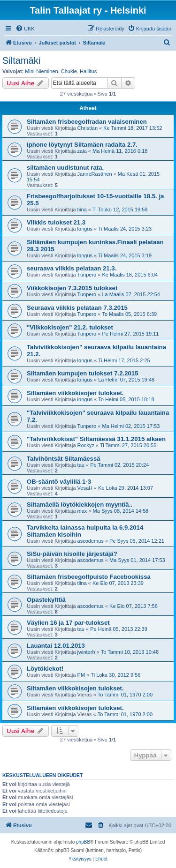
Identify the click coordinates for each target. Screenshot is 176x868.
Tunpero (87, 275)
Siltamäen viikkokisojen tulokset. (75, 393)
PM (81, 675)
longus (85, 229)
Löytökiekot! (45, 669)
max (82, 511)
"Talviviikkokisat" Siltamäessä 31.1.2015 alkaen (96, 439)
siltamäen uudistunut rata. (65, 168)
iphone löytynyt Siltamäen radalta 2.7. (82, 145)
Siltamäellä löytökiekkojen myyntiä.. (80, 505)
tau (81, 465)
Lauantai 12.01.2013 (56, 646)
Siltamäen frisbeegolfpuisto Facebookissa (89, 577)
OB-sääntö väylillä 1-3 (59, 482)
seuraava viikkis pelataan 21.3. (72, 268)
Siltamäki (21, 60)
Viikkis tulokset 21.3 (56, 222)
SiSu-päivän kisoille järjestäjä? (72, 554)
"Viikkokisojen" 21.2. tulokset (70, 327)
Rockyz (86, 445)
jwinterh (86, 652)
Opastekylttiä (46, 600)
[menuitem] (25, 29)
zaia (82, 151)
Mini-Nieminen (41, 71)
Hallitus (88, 71)
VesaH (85, 488)
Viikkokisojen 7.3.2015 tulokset (72, 288)
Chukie (69, 71)
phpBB (83, 842)
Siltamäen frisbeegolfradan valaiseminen (87, 122)
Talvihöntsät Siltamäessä (64, 459)
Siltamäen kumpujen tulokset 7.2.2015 (82, 373)
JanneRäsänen (95, 174)
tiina (82, 210)
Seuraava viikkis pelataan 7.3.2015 (77, 308)
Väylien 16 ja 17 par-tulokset (68, 623)
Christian (88, 128)
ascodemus (91, 541)
